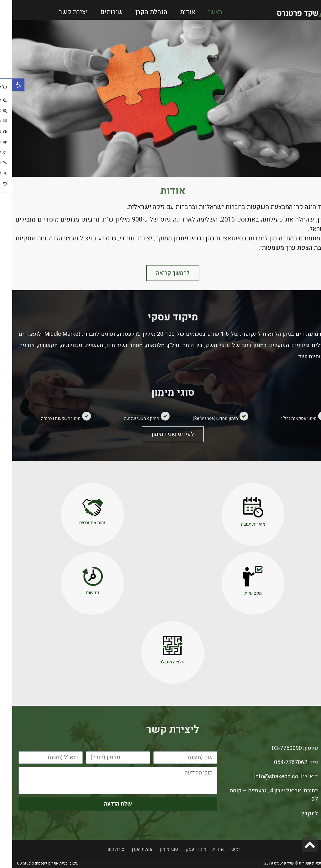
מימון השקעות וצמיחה (49, 418)
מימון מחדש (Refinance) (203, 418)
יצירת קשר (61, 12)
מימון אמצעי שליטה (129, 418)
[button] (161, 273)
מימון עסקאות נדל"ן (287, 418)
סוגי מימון (157, 849)
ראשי (203, 12)
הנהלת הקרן (139, 12)
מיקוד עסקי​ (183, 849)
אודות (175, 12)
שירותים (99, 12)
